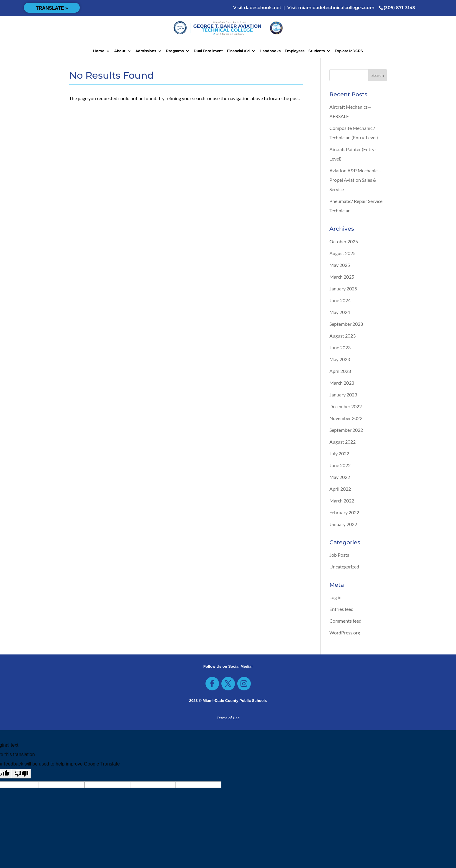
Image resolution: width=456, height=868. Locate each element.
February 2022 (344, 512)
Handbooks (270, 51)
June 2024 (340, 300)
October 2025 (344, 241)
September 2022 (346, 430)
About (120, 51)
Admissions (146, 51)
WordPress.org (345, 633)
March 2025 (342, 277)
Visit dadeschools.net (257, 8)
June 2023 (340, 347)
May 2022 (340, 477)
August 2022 (343, 442)
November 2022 (346, 418)
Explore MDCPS (349, 51)
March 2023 (342, 383)
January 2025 (343, 288)
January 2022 (343, 524)
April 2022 (340, 489)
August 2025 (343, 253)
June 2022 (340, 465)
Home (99, 51)
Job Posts (339, 555)
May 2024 (340, 312)
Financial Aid (238, 51)
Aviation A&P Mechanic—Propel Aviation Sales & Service (355, 180)
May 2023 (340, 359)
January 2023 (343, 395)
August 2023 (343, 336)
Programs (175, 51)
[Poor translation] (21, 774)
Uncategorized (344, 567)
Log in (335, 597)
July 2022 (339, 453)
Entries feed (341, 609)
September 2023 (346, 324)
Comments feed (345, 621)
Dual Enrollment (208, 51)
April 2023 (340, 371)
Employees (295, 51)
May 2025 (340, 265)
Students (317, 51)
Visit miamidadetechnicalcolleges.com (331, 8)
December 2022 (346, 406)
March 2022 (342, 501)
